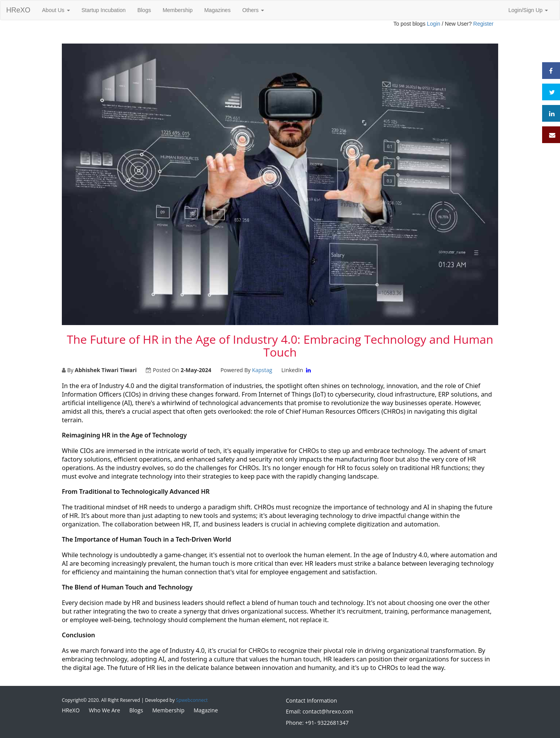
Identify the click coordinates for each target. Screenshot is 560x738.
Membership (178, 10)
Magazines (217, 10)
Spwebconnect (192, 700)
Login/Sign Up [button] (528, 10)
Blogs (144, 10)
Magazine (206, 710)
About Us (56, 10)
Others (253, 10)
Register (483, 24)
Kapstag (262, 370)
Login (434, 24)
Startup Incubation (104, 10)
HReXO (18, 10)
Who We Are (104, 710)
